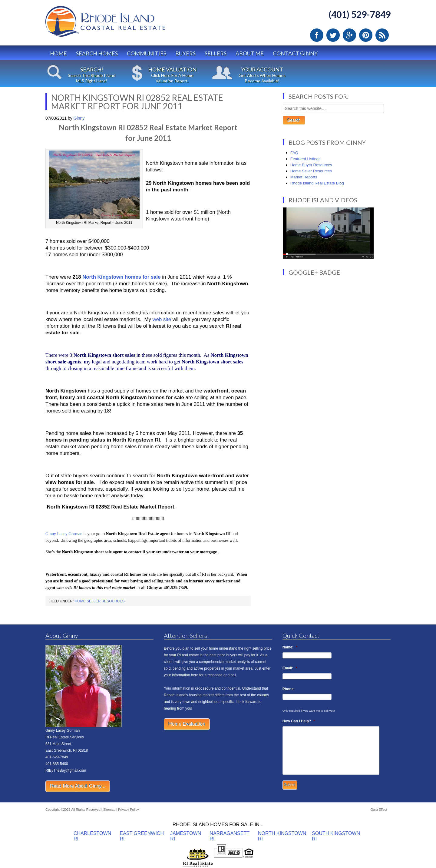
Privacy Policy (128, 810)
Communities (147, 53)
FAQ (294, 153)
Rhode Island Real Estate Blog (317, 183)
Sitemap (109, 810)
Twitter (333, 35)
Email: (290, 668)
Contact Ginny (295, 53)
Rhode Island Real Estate (118, 24)
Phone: (289, 689)
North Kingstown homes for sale (121, 277)
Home (58, 53)
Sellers (216, 53)
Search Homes (97, 53)
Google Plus (349, 35)
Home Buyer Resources (311, 165)
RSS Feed (382, 35)
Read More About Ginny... (78, 786)
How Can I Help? (299, 721)
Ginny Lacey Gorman (64, 534)
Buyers (185, 53)
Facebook (317, 35)
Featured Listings (306, 159)
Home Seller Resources (100, 601)
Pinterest (366, 35)
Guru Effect (379, 810)
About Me (250, 53)
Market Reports (304, 177)
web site (162, 319)
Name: (290, 647)
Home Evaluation (187, 724)
